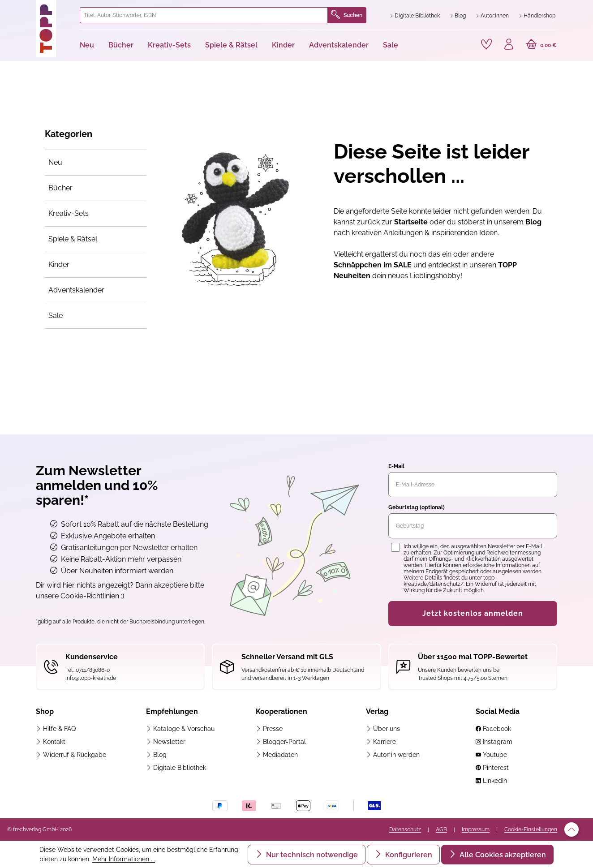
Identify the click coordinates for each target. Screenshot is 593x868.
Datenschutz (405, 829)
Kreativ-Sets (69, 213)
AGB (441, 829)
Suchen (347, 15)
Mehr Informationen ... (124, 859)
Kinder (59, 264)
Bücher (60, 188)
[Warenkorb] (541, 45)
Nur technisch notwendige (311, 855)
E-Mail (396, 466)
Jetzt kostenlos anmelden (473, 613)
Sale (56, 316)
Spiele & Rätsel (73, 239)
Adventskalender (76, 290)
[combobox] (204, 15)
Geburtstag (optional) (417, 507)
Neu (55, 162)
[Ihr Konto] (509, 45)
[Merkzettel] (486, 44)
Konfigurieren (408, 855)
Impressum (476, 829)
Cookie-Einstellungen (531, 829)
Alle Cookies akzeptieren (502, 855)
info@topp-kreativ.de (91, 678)
